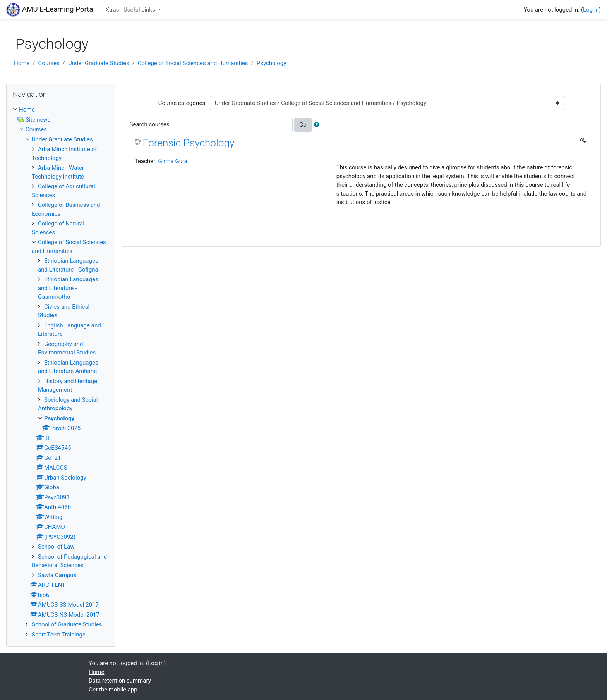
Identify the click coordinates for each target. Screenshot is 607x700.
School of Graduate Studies (67, 624)
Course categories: (183, 103)
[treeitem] (61, 110)
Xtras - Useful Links (131, 10)
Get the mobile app (113, 690)
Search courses (150, 124)
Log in (591, 10)
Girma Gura (172, 161)
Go (303, 125)
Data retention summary (120, 681)
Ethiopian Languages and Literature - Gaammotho (68, 288)
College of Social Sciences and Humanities (193, 63)
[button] (318, 125)
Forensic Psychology (189, 143)
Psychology (272, 63)
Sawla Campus (57, 575)
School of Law (56, 547)
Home (22, 63)
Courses (49, 63)
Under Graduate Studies (99, 63)
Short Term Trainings (59, 635)
